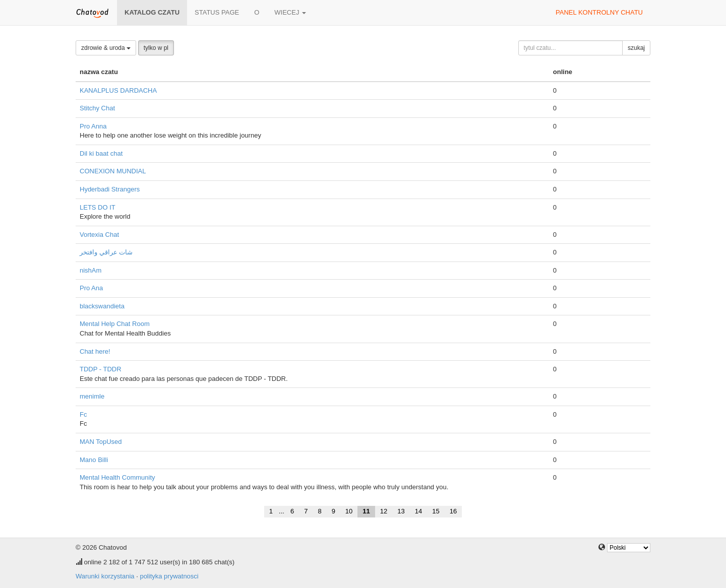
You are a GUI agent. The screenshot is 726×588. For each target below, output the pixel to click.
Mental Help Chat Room (115, 324)
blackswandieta (102, 306)
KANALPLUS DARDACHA (118, 90)
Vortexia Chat (99, 235)
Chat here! (95, 351)
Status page (217, 12)
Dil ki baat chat (101, 153)
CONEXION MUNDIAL (113, 171)
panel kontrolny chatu (599, 12)
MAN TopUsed (101, 442)
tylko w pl (156, 48)
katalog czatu (152, 12)
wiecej (290, 12)
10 (349, 511)
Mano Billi (94, 460)
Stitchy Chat (97, 108)
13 (401, 511)
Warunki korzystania (105, 576)
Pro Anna (93, 126)
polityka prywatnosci (169, 576)
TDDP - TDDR (101, 369)
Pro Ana (91, 288)
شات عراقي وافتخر (106, 252)
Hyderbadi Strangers (110, 189)
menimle (92, 396)
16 (453, 511)
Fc (83, 414)
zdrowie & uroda (106, 48)
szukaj (636, 48)
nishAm (90, 270)
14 (418, 511)
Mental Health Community (117, 477)
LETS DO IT (98, 207)
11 (366, 511)
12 (384, 511)
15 (436, 511)
